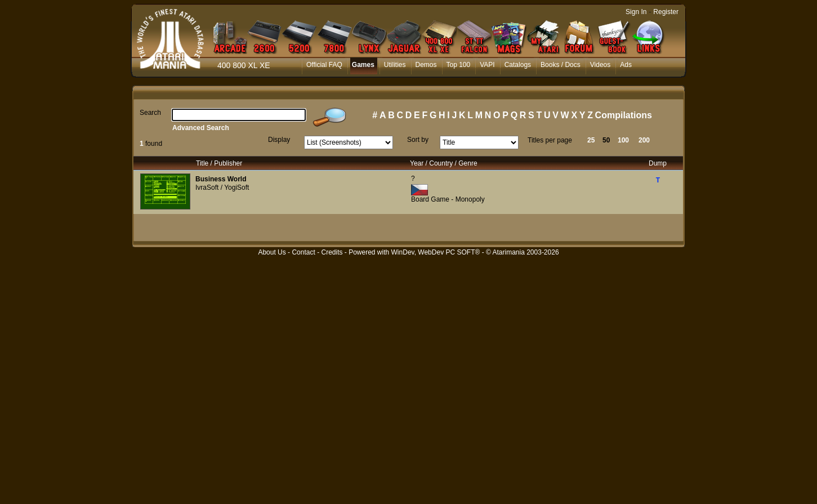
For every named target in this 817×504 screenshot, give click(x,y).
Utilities (395, 65)
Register (666, 12)
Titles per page (550, 140)
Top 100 (459, 65)
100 (623, 140)
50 (606, 140)
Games (363, 65)
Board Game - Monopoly (448, 199)
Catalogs (518, 65)
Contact (303, 252)
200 (644, 140)
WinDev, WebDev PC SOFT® (436, 252)
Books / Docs (561, 65)
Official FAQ (324, 65)
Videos (600, 65)
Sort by (418, 140)
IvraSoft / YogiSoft (222, 188)
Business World (221, 179)
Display (279, 140)
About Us (272, 252)
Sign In (636, 12)
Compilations (624, 115)
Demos (426, 65)
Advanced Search (201, 128)
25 (591, 140)
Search (150, 113)
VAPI (487, 65)
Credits (332, 252)
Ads (626, 65)
